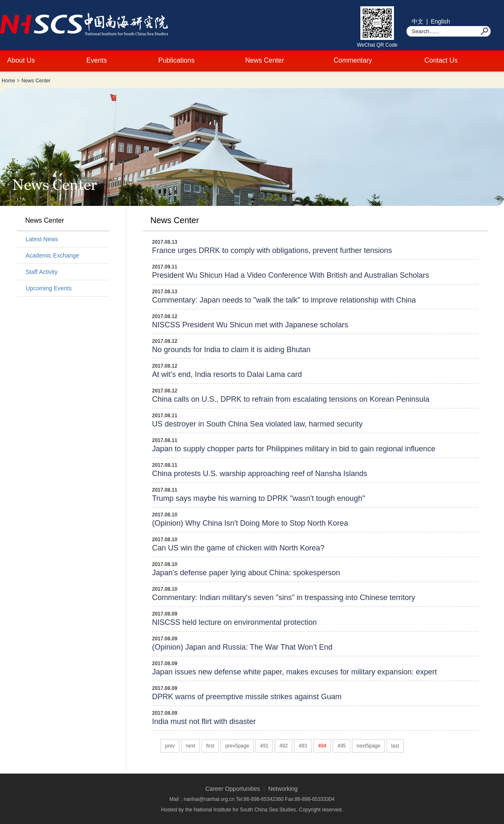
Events (97, 60)
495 (341, 746)
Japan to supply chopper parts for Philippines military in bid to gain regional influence (294, 449)
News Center (265, 60)
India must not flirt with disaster (204, 721)
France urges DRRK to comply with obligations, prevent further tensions (272, 250)
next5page (368, 746)
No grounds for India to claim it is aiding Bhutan (231, 350)
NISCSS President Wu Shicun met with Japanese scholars (250, 325)
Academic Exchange (52, 255)
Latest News (42, 239)
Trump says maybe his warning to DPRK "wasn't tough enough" (259, 498)
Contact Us (441, 60)
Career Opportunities (233, 789)
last (395, 746)
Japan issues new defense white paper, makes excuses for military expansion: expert (294, 672)
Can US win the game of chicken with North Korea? (238, 548)
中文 (417, 21)
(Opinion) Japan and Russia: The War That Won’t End (242, 647)
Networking (283, 789)
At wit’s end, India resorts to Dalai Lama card (227, 374)
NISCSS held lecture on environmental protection (234, 622)
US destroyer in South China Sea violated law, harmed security (257, 424)
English (441, 21)
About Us (21, 60)
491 (264, 746)
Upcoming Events (49, 288)
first (210, 746)
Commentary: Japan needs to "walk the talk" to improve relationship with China (284, 300)
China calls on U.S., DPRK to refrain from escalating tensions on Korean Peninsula (291, 399)
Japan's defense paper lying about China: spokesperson (246, 573)
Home (8, 81)
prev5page (237, 746)
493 (303, 746)
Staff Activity (42, 272)
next (190, 746)
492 (283, 746)
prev (170, 746)
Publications (176, 60)
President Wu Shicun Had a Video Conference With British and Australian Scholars (291, 275)
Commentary (353, 60)
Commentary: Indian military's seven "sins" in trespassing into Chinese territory (283, 598)
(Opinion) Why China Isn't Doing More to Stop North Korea (250, 523)
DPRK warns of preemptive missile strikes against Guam (247, 697)
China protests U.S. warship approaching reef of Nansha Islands (260, 474)
